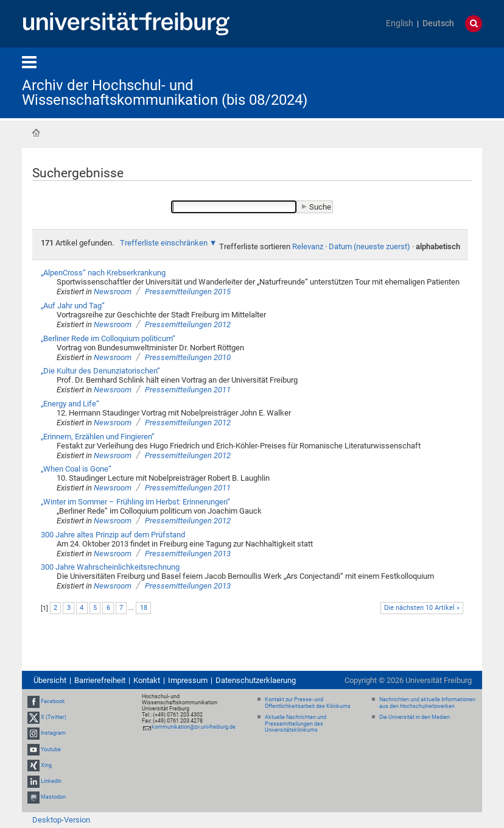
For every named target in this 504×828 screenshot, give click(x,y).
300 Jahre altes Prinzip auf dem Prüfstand (113, 535)
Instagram (53, 734)
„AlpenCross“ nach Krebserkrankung (103, 273)
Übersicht (50, 680)
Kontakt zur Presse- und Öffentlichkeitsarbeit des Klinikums (308, 703)
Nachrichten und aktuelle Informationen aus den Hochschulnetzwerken (427, 703)
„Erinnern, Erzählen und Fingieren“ (98, 437)
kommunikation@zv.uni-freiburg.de (194, 727)
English (400, 23)
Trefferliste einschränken (164, 243)
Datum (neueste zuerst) (369, 246)
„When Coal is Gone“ (76, 469)
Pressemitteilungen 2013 (188, 554)
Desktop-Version (61, 820)
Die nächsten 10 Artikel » (422, 608)
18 (144, 608)
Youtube (51, 749)
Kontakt (147, 680)
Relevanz (308, 246)
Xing (46, 765)
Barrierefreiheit (100, 680)
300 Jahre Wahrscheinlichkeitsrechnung (110, 567)
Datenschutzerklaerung (256, 680)
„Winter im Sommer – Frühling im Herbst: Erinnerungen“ (135, 502)
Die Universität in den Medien (415, 717)
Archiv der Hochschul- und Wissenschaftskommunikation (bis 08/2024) (165, 93)
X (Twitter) (54, 717)
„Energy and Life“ (70, 404)
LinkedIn (51, 781)
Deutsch (438, 23)
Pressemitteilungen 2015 (188, 292)
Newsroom (113, 292)
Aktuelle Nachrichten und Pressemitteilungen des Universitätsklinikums (296, 724)
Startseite (36, 133)
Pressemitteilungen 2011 (188, 390)
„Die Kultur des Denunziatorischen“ (100, 371)
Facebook (53, 701)
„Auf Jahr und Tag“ (73, 306)
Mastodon (53, 797)
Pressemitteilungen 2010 (188, 357)
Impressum (188, 680)
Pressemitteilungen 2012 (188, 324)
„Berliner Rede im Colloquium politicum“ (108, 338)
